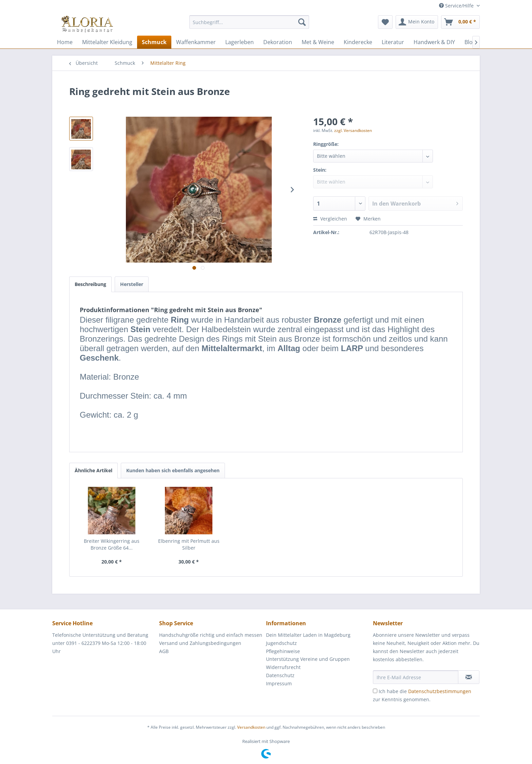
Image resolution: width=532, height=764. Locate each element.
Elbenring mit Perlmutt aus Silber (189, 544)
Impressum (279, 683)
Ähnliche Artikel (93, 470)
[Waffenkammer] (196, 42)
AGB (164, 651)
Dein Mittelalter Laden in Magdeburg (308, 635)
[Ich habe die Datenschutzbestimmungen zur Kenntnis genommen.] (375, 691)
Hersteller (132, 284)
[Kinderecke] (358, 42)
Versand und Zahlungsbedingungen (200, 643)
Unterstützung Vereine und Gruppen (308, 659)
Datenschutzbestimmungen (440, 691)
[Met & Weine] (318, 42)
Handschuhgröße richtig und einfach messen (211, 635)
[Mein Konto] (417, 22)
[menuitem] (249, 25)
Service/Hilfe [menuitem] (457, 6)
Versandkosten (251, 727)
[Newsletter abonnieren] (469, 677)
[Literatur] (393, 42)
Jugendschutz (281, 643)
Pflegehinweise (283, 651)
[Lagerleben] (240, 42)
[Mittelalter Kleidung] (107, 42)
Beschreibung (90, 284)
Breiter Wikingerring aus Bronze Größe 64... (112, 544)
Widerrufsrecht (283, 667)
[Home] (65, 42)
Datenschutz (280, 675)
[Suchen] (302, 22)
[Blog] (470, 42)
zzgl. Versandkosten (353, 130)
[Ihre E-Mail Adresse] (416, 677)
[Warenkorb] (460, 22)
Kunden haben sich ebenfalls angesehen (173, 470)
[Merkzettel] (385, 22)
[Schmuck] (154, 42)
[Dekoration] (278, 42)
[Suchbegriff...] (249, 22)
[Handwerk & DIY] (434, 42)
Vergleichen (330, 219)
